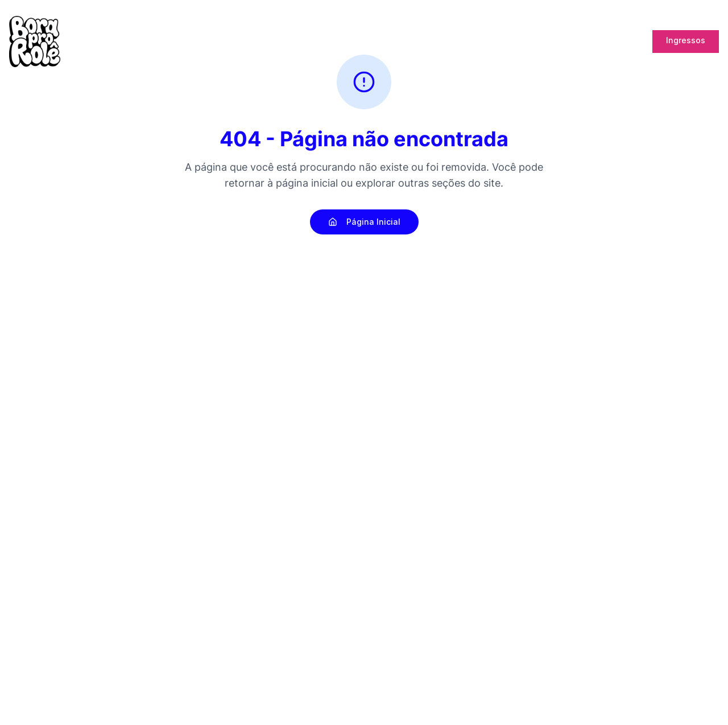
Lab (537, 42)
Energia (456, 42)
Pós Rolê (410, 42)
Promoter (576, 42)
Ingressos (686, 40)
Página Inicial (364, 222)
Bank (501, 41)
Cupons (623, 42)
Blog (371, 42)
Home (337, 42)
